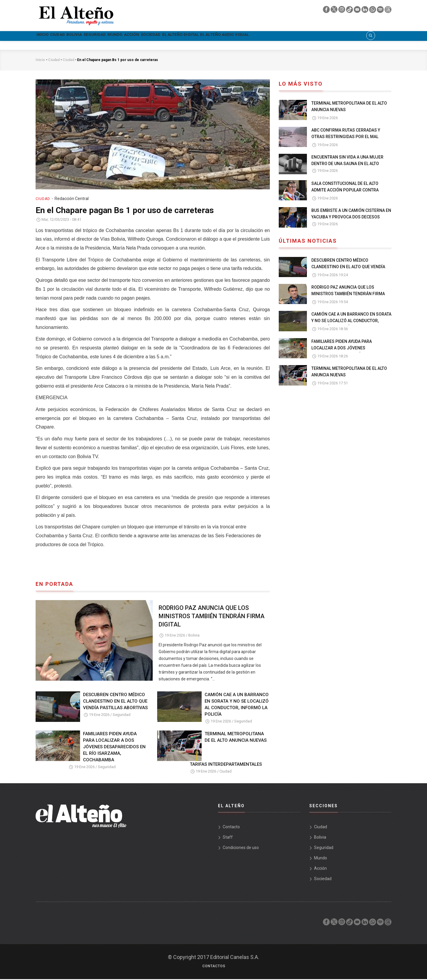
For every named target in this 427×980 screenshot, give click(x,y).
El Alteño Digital (261, 36)
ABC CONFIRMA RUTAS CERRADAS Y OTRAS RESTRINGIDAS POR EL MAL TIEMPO (346, 138)
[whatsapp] (373, 11)
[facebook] (327, 11)
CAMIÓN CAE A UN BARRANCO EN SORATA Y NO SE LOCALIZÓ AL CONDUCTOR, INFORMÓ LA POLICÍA (237, 705)
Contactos (214, 967)
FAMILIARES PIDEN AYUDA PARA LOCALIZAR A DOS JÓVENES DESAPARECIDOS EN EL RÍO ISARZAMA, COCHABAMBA (114, 747)
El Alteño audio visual (322, 36)
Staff (228, 838)
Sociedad (218, 36)
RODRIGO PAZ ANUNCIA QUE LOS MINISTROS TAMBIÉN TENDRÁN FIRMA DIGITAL (212, 617)
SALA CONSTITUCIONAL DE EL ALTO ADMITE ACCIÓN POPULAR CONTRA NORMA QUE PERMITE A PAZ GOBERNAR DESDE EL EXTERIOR (350, 194)
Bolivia (99, 36)
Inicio (47, 36)
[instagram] (342, 11)
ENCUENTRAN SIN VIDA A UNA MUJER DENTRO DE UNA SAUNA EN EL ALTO (347, 161)
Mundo (161, 36)
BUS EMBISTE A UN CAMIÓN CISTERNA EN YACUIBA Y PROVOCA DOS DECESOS (351, 215)
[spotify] (381, 11)
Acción (188, 36)
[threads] (388, 11)
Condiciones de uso (241, 848)
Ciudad (72, 36)
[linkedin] (365, 11)
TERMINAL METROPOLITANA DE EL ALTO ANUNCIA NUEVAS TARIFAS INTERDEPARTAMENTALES (228, 750)
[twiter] (334, 11)
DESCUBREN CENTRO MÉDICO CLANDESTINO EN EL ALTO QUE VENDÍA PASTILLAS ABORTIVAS (115, 702)
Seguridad (130, 36)
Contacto (231, 828)
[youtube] (358, 11)
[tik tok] (350, 11)
